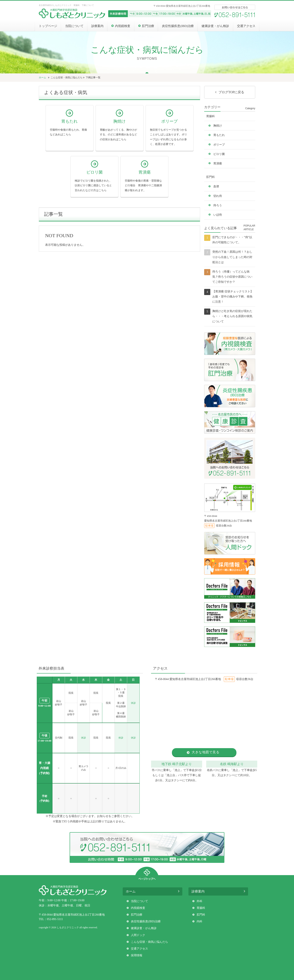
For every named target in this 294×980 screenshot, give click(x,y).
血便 (216, 186)
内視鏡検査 (123, 26)
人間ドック (138, 935)
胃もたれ (219, 135)
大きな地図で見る (206, 752)
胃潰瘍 (218, 163)
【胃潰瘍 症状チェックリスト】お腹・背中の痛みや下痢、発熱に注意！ (233, 297)
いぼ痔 (218, 215)
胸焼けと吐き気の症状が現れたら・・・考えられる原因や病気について (232, 316)
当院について (74, 26)
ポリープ (219, 145)
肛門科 (210, 177)
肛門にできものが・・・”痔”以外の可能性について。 (232, 240)
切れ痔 (218, 196)
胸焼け (218, 126)
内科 (199, 921)
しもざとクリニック (68, 927)
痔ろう (218, 205)
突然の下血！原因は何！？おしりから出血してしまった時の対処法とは (232, 257)
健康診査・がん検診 (215, 26)
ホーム (43, 77)
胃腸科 (210, 116)
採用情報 (137, 955)
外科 (199, 901)
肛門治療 (148, 26)
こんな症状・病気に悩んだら (67, 77)
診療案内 (97, 26)
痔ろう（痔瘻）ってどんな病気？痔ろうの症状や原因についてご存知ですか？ (232, 277)
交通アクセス (246, 26)
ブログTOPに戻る (231, 92)
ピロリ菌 (219, 154)
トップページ (48, 26)
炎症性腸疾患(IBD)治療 (178, 26)
